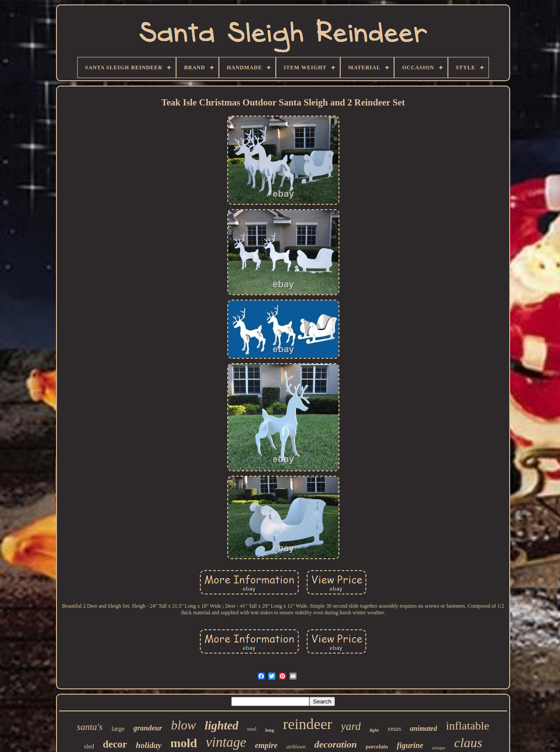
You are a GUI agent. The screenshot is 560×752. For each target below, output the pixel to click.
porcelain (377, 746)
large (118, 729)
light (374, 730)
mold (184, 743)
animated (423, 728)
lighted (222, 726)
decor (115, 744)
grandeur (148, 728)
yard (351, 726)
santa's (90, 727)
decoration (336, 744)
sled (89, 746)
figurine (410, 745)
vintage (226, 742)
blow (183, 725)
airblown (296, 747)
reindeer (307, 724)
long (270, 730)
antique (439, 748)
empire (266, 745)
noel (252, 729)
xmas (394, 729)
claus (468, 743)
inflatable (467, 726)
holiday (149, 745)
